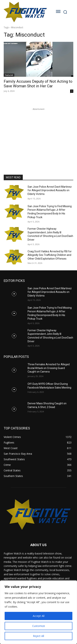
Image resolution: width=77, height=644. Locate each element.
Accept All (39, 616)
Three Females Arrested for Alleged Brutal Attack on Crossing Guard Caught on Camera (49, 368)
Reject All (38, 636)
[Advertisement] (38, 134)
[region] (38, 612)
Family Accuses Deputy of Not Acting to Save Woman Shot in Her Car (38, 84)
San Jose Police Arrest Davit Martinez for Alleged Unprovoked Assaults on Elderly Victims (50, 190)
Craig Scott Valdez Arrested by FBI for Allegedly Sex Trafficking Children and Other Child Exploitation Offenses (50, 255)
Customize (39, 626)
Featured (9, 75)
